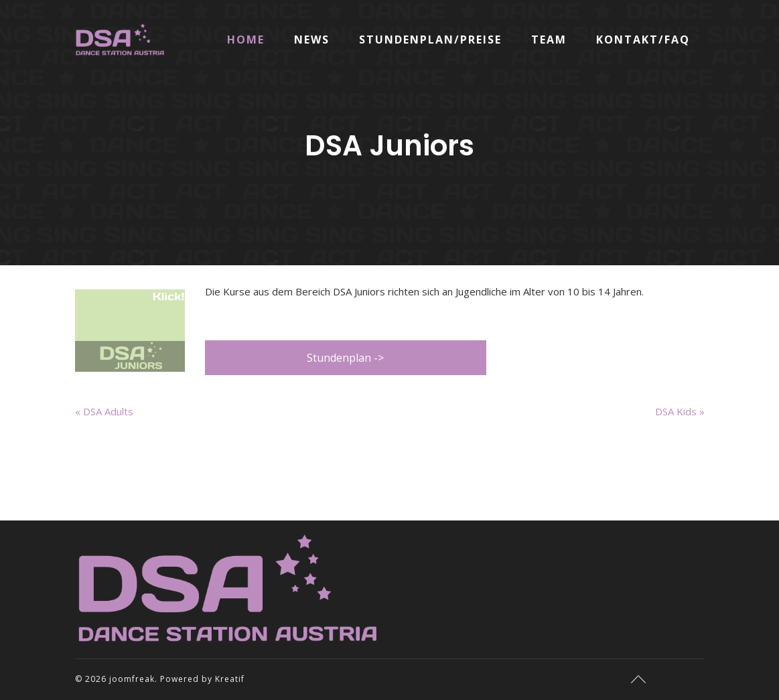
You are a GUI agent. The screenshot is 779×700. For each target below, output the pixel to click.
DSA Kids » (680, 411)
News (312, 40)
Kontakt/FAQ (643, 40)
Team (549, 40)
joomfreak (132, 679)
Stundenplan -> (345, 358)
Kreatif (230, 679)
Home (246, 40)
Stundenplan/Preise (430, 40)
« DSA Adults (104, 411)
